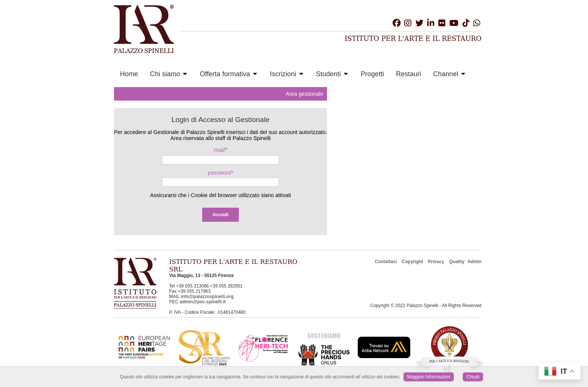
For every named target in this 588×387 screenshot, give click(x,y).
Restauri (409, 74)
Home (129, 74)
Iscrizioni (286, 74)
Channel (449, 74)
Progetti (372, 74)
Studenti (332, 74)
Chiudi (473, 377)
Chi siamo (168, 74)
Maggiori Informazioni (429, 377)
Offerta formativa (228, 74)
